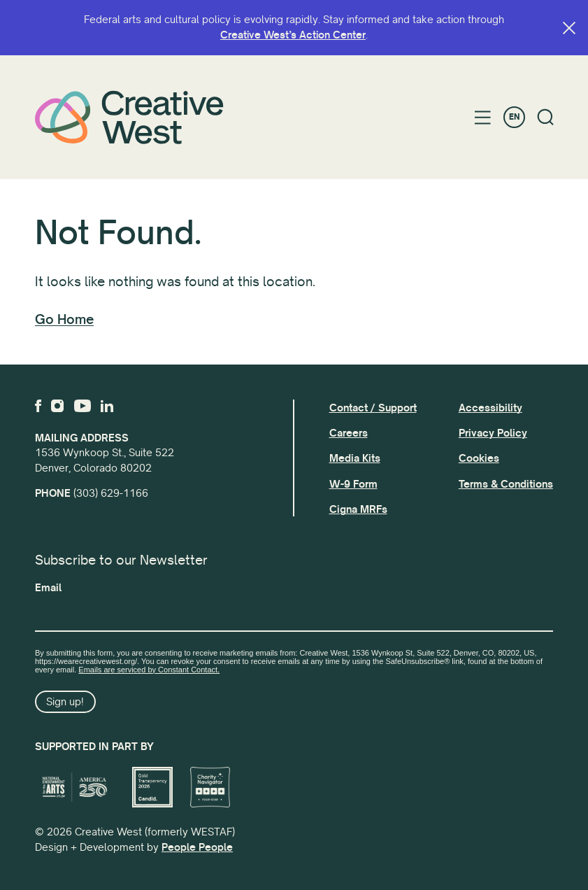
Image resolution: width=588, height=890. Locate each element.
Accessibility (490, 408)
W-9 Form (353, 484)
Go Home (64, 320)
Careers (349, 433)
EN (514, 117)
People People (197, 847)
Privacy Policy (493, 433)
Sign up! (65, 702)
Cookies (479, 458)
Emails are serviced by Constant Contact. (149, 670)
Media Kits (355, 458)
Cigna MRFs (358, 509)
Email (48, 588)
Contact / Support (373, 408)
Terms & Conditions (506, 484)
